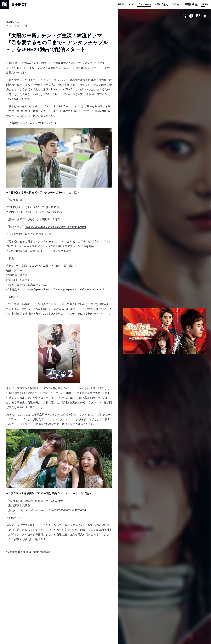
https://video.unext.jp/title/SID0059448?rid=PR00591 (55, 227)
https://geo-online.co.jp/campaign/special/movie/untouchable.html (65, 289)
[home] (13, 5)
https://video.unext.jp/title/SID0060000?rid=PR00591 (55, 510)
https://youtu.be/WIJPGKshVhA (38, 123)
